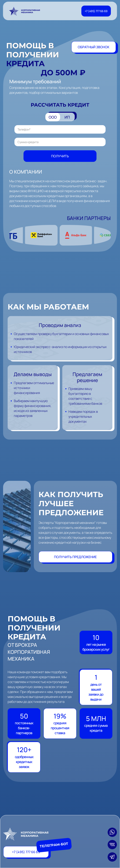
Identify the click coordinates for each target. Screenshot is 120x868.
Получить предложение (75, 557)
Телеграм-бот (56, 845)
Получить (60, 156)
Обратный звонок (94, 47)
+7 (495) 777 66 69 (96, 11)
